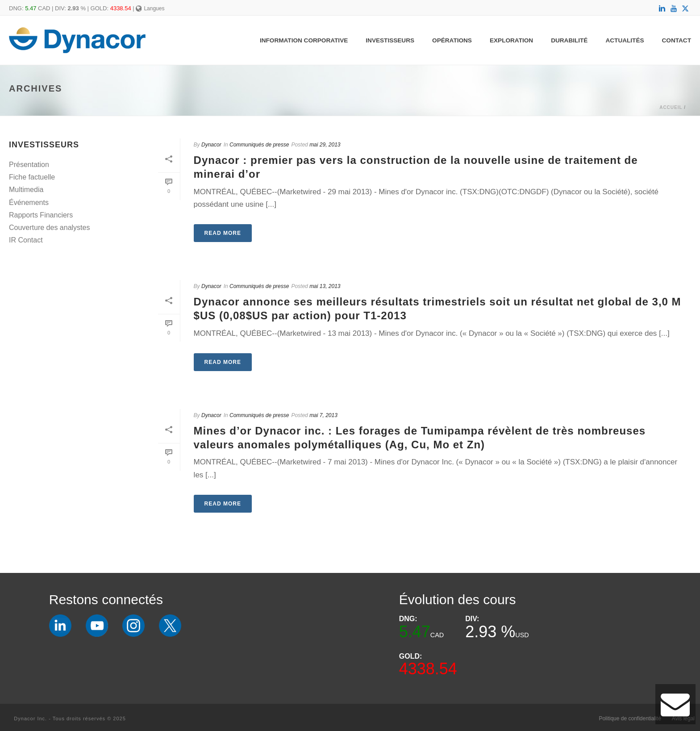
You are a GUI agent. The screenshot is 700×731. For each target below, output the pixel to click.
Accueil (671, 107)
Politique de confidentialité (630, 718)
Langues (150, 8)
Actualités (625, 40)
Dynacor (211, 145)
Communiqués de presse (259, 145)
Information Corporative (304, 40)
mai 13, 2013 (325, 286)
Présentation (29, 165)
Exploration (511, 40)
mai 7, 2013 (323, 415)
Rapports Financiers (41, 215)
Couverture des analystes (49, 228)
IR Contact (26, 240)
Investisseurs (390, 40)
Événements (29, 203)
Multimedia (26, 190)
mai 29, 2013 (325, 145)
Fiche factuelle (32, 177)
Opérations (452, 40)
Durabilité (569, 40)
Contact (677, 40)
